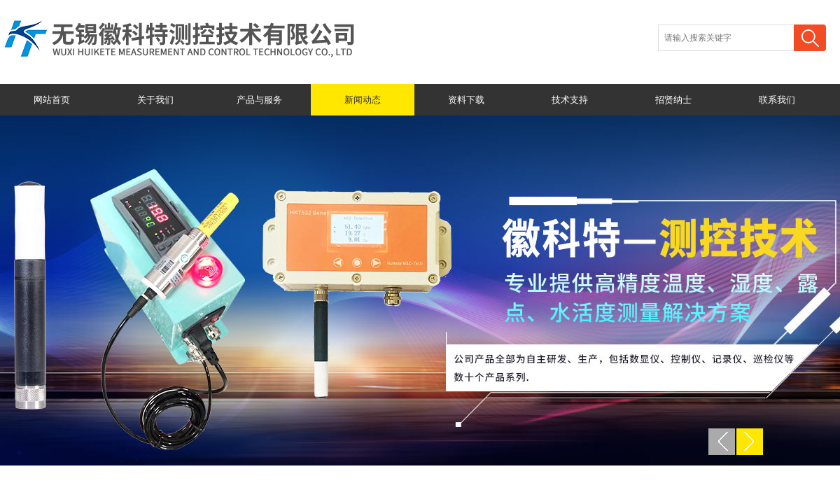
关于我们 (155, 100)
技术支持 (570, 100)
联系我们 (777, 100)
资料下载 (466, 100)
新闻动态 (363, 100)
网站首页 (52, 100)
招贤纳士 (673, 100)
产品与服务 (259, 100)
